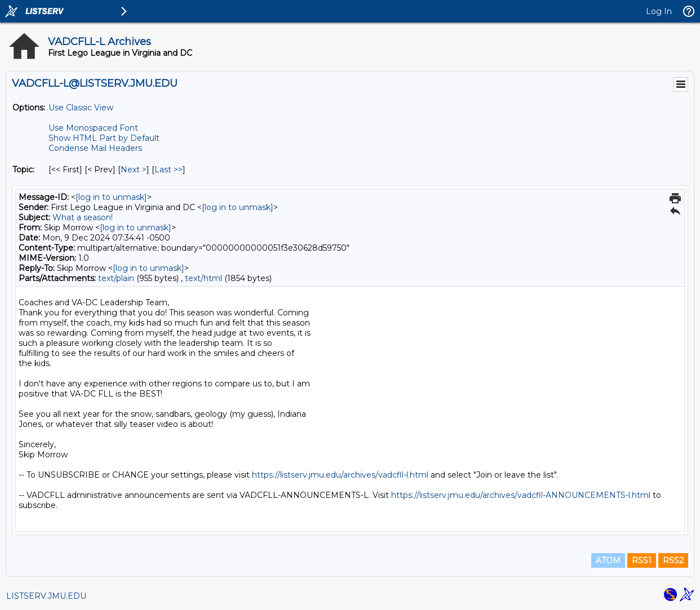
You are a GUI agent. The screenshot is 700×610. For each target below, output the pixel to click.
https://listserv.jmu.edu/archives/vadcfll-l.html (340, 475)
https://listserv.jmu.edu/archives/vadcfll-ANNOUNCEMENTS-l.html (521, 495)
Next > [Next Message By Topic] (134, 170)
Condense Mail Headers (95, 148)
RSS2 (673, 560)
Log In (659, 11)
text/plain (116, 278)
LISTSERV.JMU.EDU (46, 596)
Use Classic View (81, 108)
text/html (203, 278)
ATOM (608, 560)
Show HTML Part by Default (104, 138)
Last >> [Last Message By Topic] (169, 170)
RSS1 (642, 560)
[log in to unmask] (111, 197)
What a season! (83, 217)
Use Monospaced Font (93, 128)
